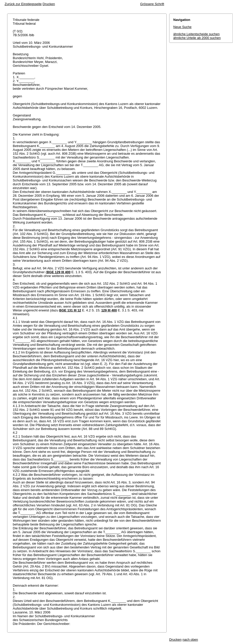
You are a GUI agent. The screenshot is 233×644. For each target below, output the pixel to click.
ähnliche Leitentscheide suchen (196, 34)
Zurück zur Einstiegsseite (23, 4)
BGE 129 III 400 (59, 272)
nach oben (190, 640)
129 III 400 (109, 310)
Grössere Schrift (152, 4)
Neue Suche (182, 27)
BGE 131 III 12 (70, 310)
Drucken (49, 4)
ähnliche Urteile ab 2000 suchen (197, 38)
